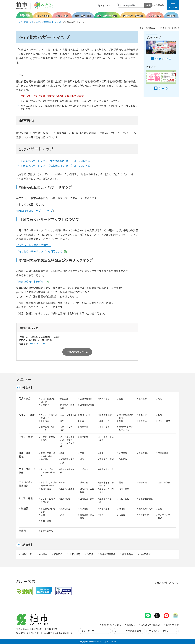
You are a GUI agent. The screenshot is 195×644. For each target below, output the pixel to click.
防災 (38, 22)
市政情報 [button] (24, 508)
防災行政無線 (86, 399)
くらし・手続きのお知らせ (49, 416)
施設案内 (131, 625)
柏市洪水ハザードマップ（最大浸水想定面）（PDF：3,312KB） (56, 161)
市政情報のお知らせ (48, 510)
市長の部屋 (65, 509)
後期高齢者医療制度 (126, 416)
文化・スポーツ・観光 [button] (28, 471)
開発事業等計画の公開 (107, 484)
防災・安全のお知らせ (48, 400)
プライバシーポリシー (160, 631)
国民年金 (143, 415)
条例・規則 (46, 521)
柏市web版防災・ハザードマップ (35, 211)
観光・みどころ (107, 469)
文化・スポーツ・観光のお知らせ (48, 472)
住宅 (62, 421)
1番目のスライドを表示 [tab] (156, 59)
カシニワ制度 (164, 483)
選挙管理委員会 (108, 554)
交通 (82, 421)
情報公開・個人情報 (87, 516)
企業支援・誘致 (87, 499)
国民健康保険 (105, 415)
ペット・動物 (164, 421)
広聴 (43, 515)
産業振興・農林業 (107, 500)
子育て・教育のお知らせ (48, 439)
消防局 (90, 554)
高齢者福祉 (144, 453)
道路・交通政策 (67, 489)
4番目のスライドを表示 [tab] (167, 59)
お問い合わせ (172, 625)
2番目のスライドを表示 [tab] (160, 59)
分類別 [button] (27, 388)
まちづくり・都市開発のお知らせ (49, 484)
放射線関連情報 (87, 405)
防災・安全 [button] (25, 398)
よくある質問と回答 (150, 625)
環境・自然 (104, 421)
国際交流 (84, 427)
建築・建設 (46, 489)
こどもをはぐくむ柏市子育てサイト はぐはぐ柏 (67, 442)
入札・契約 (124, 499)
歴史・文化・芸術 (67, 471)
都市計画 (84, 483)
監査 (101, 515)
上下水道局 (75, 554)
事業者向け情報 (107, 459)
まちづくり (65, 483)
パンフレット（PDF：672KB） (34, 245)
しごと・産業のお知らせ (48, 500)
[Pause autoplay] (152, 58)
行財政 (122, 509)
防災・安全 (29, 22)
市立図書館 (145, 554)
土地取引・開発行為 (107, 490)
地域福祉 (45, 459)
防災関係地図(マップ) (52, 22)
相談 (121, 421)
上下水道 (45, 421)
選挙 (62, 515)
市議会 (122, 515)
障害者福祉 (163, 453)
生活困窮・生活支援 (67, 461)
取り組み (123, 459)
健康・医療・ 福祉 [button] (26, 455)
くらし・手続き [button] (27, 415)
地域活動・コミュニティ (48, 429)
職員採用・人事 (146, 509)
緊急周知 (64, 399)
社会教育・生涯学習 (107, 439)
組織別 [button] (27, 545)
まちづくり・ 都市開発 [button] (26, 484)
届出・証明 (85, 415)
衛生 (101, 453)
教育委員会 (144, 515)
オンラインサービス (165, 516)
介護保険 (123, 453)
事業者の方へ (47, 531)
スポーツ (84, 469)
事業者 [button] (22, 531)
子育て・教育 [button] (26, 437)
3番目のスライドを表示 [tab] (163, 59)
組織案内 (58, 554)
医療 (82, 453)
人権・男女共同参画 (67, 429)
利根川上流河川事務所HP (32, 282)
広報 (160, 509)
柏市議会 (43, 554)
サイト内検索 (120, 5)
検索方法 (160, 5)
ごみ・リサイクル (68, 415)
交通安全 (45, 405)
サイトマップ (88, 631)
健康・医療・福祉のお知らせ (48, 455)
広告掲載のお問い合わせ (167, 583)
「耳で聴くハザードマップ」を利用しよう (41, 252)
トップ (19, 22)
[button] (173, 5)
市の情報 (84, 509)
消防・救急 (104, 399)
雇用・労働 (65, 499)
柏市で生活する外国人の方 (126, 429)
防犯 (160, 399)
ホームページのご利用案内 (128, 631)
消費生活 (143, 421)
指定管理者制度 (146, 499)
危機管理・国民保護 (67, 406)
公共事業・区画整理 (87, 490)
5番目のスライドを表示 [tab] (170, 59)
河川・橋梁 (124, 489)
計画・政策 (104, 509)
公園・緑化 (144, 483)
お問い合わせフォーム (77, 352)
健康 (62, 453)
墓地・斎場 (104, 427)
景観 (121, 483)
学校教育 (84, 437)
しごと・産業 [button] (26, 498)
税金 (160, 415)
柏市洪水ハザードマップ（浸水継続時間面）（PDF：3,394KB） (56, 166)
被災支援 (143, 399)
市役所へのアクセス (111, 625)
